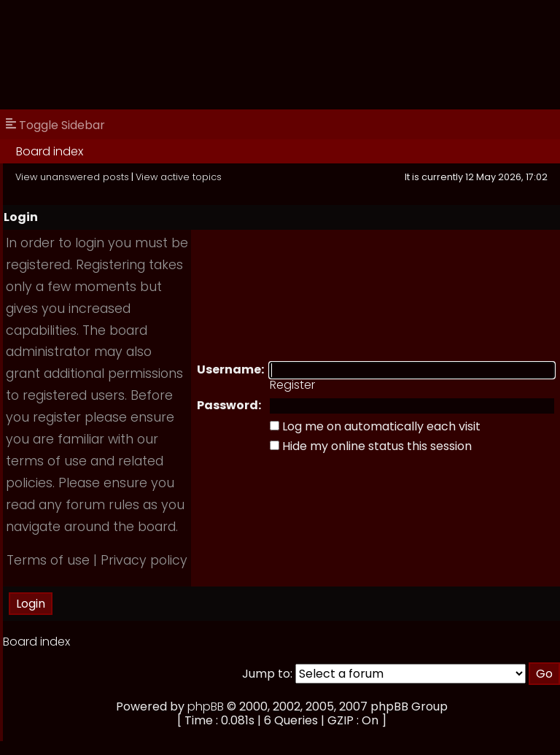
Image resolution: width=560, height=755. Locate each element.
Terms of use (48, 560)
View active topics (179, 177)
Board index (50, 151)
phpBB (206, 706)
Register (292, 385)
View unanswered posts (72, 177)
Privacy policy (144, 560)
